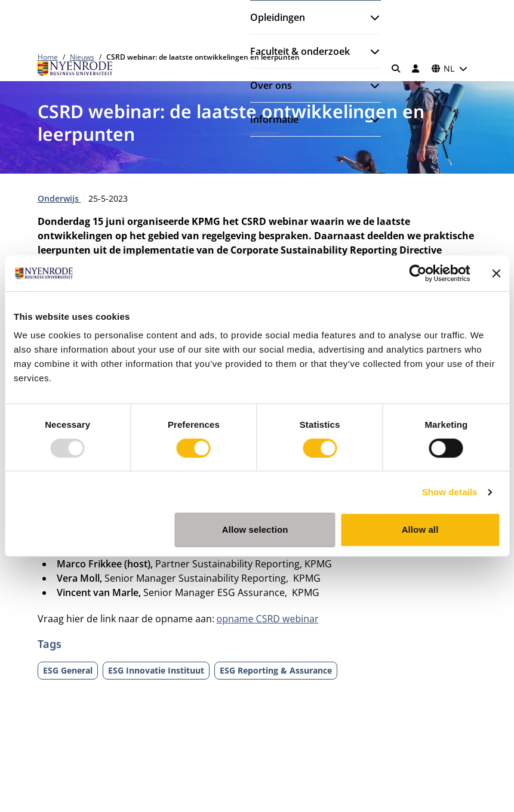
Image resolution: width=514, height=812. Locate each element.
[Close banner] (496, 273)
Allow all (420, 530)
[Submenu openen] (370, 17)
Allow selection (255, 530)
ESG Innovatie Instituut (156, 670)
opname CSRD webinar (268, 619)
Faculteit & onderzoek (300, 51)
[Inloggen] (416, 69)
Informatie (274, 119)
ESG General (68, 670)
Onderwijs (59, 198)
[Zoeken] (396, 69)
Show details (450, 492)
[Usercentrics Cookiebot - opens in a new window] (418, 273)
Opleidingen (278, 17)
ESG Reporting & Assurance (276, 670)
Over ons (271, 85)
